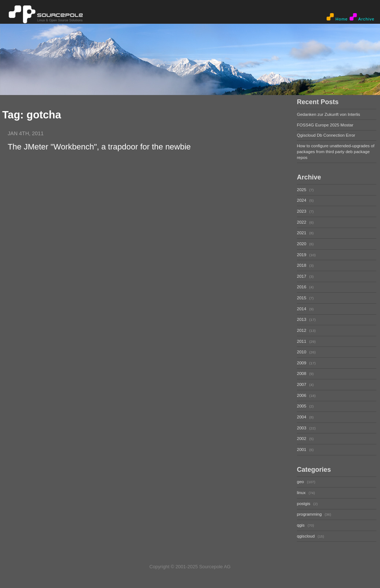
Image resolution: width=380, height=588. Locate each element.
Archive (362, 17)
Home (337, 17)
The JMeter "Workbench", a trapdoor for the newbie (99, 147)
